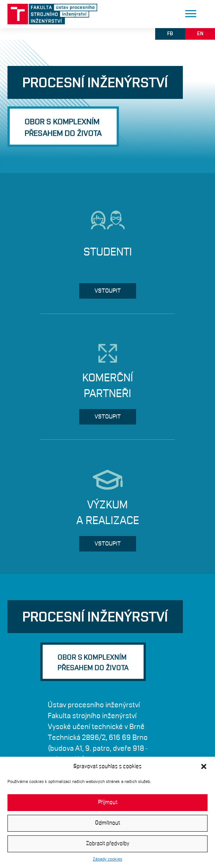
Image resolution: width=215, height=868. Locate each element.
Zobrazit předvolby (108, 843)
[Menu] (191, 14)
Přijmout (108, 802)
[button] (204, 766)
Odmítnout (107, 823)
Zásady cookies (107, 859)
